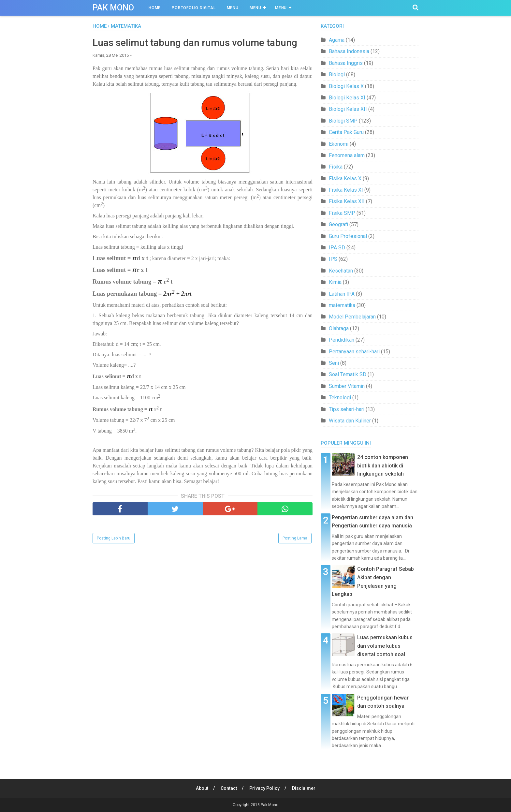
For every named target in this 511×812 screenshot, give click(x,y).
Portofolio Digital (194, 8)
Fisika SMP (342, 213)
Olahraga (339, 328)
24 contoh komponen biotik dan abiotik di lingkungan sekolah (383, 465)
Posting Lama (295, 538)
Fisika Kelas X (345, 178)
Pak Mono (113, 8)
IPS (333, 259)
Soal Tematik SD (348, 374)
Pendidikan (342, 340)
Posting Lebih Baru (114, 538)
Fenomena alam (347, 155)
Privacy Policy (264, 788)
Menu (233, 8)
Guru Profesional (348, 236)
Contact (229, 788)
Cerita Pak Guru (346, 132)
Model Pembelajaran (352, 317)
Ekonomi (339, 144)
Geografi (338, 224)
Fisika (336, 167)
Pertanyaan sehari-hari (354, 352)
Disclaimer (304, 788)
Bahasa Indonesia (349, 51)
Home (155, 8)
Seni (334, 363)
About (202, 788)
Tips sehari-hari (347, 409)
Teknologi (340, 398)
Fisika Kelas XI (346, 190)
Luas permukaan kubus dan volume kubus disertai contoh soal (385, 646)
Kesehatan (341, 271)
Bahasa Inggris (346, 63)
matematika (342, 305)
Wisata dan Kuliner (350, 421)
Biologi (337, 74)
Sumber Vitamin (347, 386)
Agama (337, 40)
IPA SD (337, 248)
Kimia (335, 282)
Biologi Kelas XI (347, 98)
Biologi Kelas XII (348, 109)
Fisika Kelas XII (347, 201)
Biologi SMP (343, 121)
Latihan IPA (342, 294)
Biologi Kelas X (346, 86)
